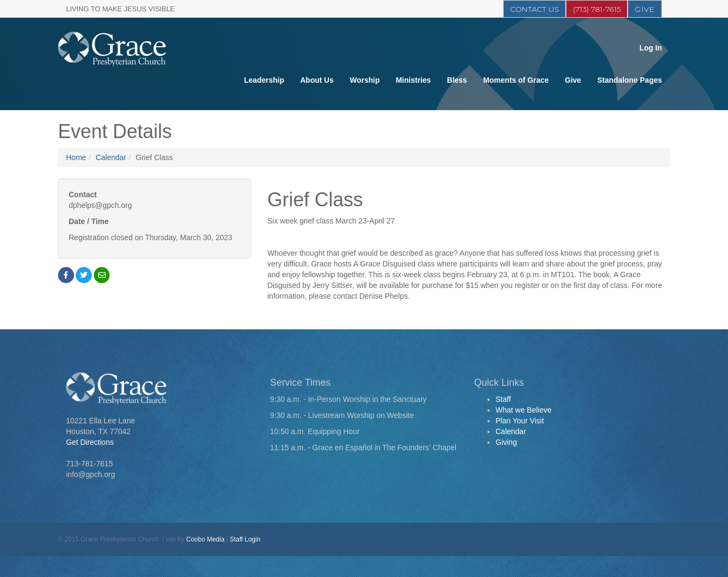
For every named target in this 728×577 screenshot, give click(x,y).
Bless (457, 80)
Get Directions (90, 442)
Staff (503, 399)
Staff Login (245, 539)
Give (645, 9)
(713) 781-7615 (597, 9)
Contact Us (534, 9)
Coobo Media (205, 539)
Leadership (264, 80)
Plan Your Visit (520, 421)
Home (76, 157)
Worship (365, 80)
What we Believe (523, 410)
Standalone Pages (629, 80)
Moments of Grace (516, 80)
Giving (506, 442)
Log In (651, 48)
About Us (317, 80)
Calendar (111, 157)
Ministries (413, 80)
